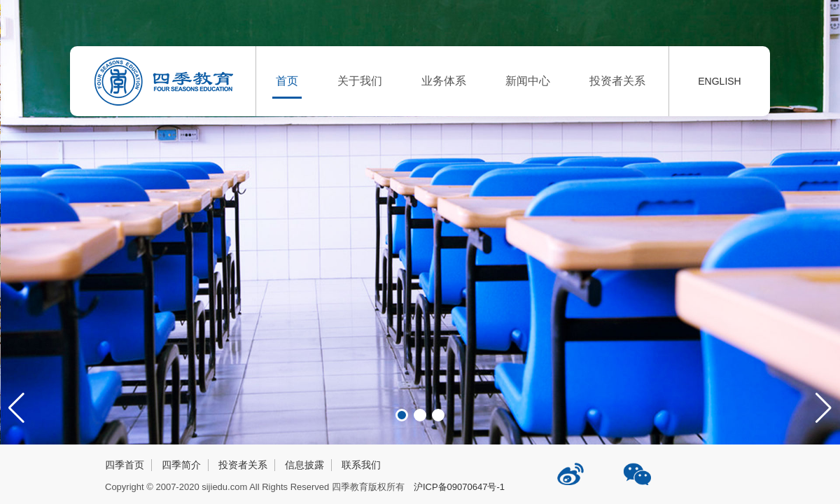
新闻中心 (528, 81)
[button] (824, 408)
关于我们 (360, 81)
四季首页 (125, 465)
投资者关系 (617, 81)
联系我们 (361, 465)
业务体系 (444, 81)
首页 (287, 81)
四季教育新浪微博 (572, 469)
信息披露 (304, 465)
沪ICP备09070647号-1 (459, 487)
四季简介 (181, 465)
